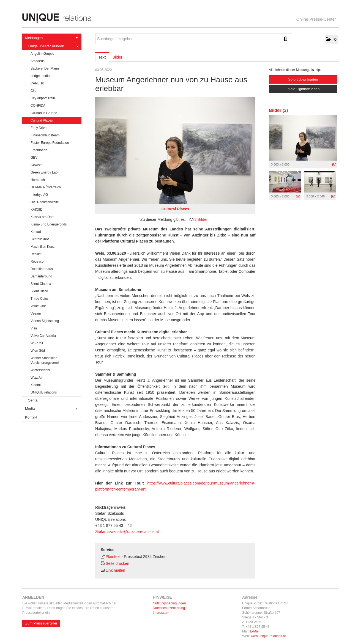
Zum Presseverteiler (41, 623)
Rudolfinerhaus (42, 269)
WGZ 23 (37, 343)
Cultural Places (42, 120)
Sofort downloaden (303, 79)
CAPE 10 (37, 83)
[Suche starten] (286, 39)
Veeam (36, 313)
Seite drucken (117, 563)
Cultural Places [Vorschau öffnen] (175, 209)
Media (51, 408)
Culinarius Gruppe (44, 113)
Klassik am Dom (43, 217)
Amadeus (38, 61)
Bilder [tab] (117, 57)
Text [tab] (102, 57)
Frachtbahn (39, 150)
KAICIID (36, 210)
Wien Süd (38, 351)
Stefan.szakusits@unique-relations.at (127, 532)
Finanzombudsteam (45, 135)
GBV (34, 158)
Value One (38, 306)
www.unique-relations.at (268, 636)
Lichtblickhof (40, 239)
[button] (331, 40)
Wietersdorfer (40, 370)
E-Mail (255, 631)
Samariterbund (41, 276)
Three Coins (39, 299)
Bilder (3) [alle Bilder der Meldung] (278, 110)
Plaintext (113, 557)
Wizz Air (36, 378)
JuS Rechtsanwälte (45, 202)
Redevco (37, 262)
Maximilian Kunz (43, 247)
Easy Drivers (40, 128)
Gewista (36, 165)
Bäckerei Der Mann (45, 68)
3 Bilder (201, 219)
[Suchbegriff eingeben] (194, 39)
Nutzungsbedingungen (169, 603)
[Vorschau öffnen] (175, 150)
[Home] (180, 18)
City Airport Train (43, 98)
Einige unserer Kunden (53, 46)
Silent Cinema (41, 284)
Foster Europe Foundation (50, 143)
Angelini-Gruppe (43, 54)
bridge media (40, 76)
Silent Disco (39, 291)
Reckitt (36, 254)
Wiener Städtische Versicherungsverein (46, 360)
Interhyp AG (39, 195)
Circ (33, 91)
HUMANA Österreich (46, 187)
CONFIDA (38, 106)
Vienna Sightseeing (45, 321)
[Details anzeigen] (334, 165)
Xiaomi (36, 385)
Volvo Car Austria (43, 336)
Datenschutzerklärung (169, 608)
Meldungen (51, 38)
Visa (34, 328)
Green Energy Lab (44, 172)
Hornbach (38, 180)
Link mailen (115, 570)
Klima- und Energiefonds (49, 224)
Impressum (161, 613)
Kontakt (31, 417)
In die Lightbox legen (303, 89)
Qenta (33, 400)
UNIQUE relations (44, 392)
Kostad (36, 232)
